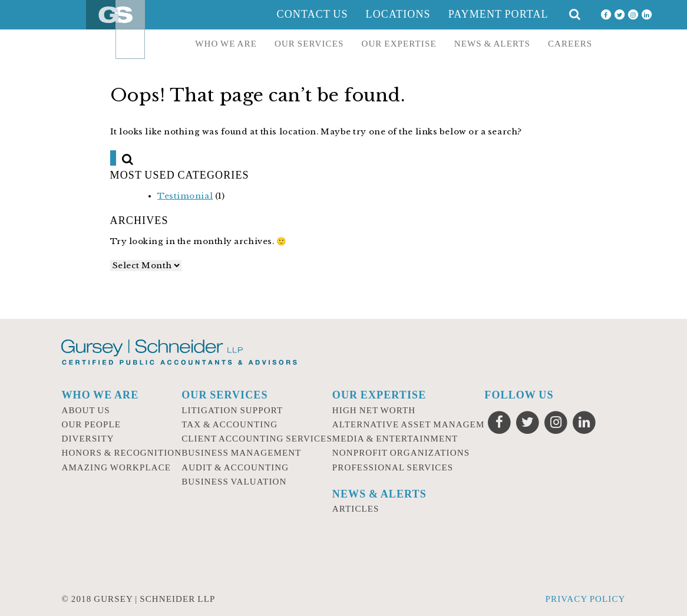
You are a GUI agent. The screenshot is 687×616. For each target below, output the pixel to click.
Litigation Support (232, 410)
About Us (85, 410)
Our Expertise (399, 44)
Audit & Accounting (235, 467)
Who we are (226, 44)
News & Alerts (492, 44)
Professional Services (393, 467)
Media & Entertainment (395, 439)
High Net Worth (374, 410)
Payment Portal (498, 14)
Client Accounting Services (257, 439)
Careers (570, 44)
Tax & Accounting (229, 424)
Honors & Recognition (121, 453)
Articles (356, 509)
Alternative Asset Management (418, 424)
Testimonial (185, 196)
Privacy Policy (586, 599)
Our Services (309, 44)
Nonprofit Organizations (401, 453)
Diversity (87, 439)
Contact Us (313, 14)
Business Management (241, 453)
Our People (91, 424)
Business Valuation (234, 482)
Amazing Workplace (116, 467)
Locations (398, 14)
